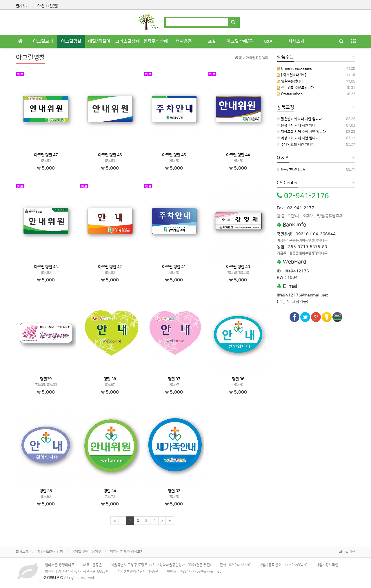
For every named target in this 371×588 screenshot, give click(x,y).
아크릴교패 (43, 41)
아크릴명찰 (71, 41)
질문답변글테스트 (291, 169)
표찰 (212, 41)
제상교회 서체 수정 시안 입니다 (301, 132)
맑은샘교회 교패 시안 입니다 (299, 119)
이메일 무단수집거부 (86, 552)
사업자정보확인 (327, 565)
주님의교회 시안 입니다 (296, 144)
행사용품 (184, 41)
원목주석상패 (156, 41)
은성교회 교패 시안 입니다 (298, 125)
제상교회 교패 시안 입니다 (298, 138)
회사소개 (296, 41)
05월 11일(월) (48, 6)
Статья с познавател (295, 69)
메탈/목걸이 (99, 41)
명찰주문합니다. (291, 81)
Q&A (268, 41)
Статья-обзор (290, 94)
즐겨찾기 (22, 6)
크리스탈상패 (128, 41)
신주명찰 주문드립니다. (296, 88)
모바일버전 (347, 552)
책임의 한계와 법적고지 (127, 552)
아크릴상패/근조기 (240, 43)
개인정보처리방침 (50, 552)
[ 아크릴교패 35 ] (291, 75)
